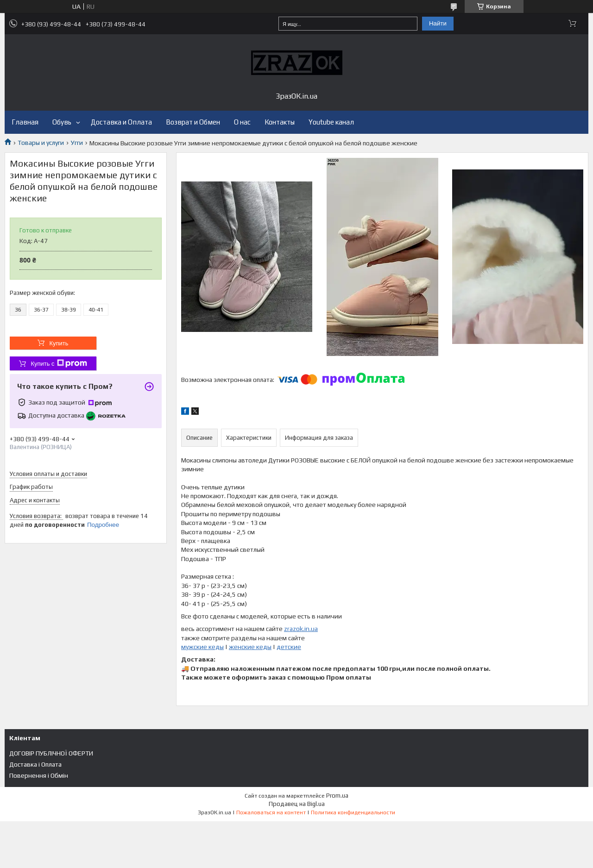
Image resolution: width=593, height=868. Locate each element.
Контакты (280, 122)
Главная (25, 122)
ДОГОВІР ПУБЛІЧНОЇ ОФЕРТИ (51, 753)
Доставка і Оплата (35, 764)
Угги (77, 143)
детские (289, 647)
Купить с (59, 363)
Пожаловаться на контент (271, 812)
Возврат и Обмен (193, 122)
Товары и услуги (41, 143)
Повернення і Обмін (39, 775)
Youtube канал (331, 122)
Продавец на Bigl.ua (297, 804)
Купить (59, 343)
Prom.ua (337, 796)
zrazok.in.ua (301, 629)
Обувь (62, 122)
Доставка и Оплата (121, 122)
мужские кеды (202, 647)
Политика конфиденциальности (353, 812)
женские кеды (250, 647)
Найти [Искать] (438, 23)
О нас (242, 122)
